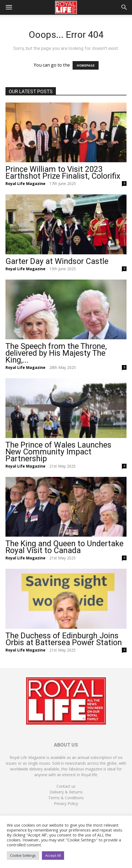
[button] (9, 7)
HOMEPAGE (86, 65)
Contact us (66, 786)
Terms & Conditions (66, 798)
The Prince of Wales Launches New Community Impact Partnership (58, 452)
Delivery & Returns (66, 792)
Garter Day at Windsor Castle (57, 261)
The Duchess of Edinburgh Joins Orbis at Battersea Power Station (64, 639)
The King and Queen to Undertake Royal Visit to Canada (64, 547)
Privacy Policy (66, 803)
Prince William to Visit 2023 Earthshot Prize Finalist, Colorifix (63, 173)
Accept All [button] (53, 855)
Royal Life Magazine (25, 183)
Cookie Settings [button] (23, 855)
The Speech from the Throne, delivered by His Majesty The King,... (56, 353)
